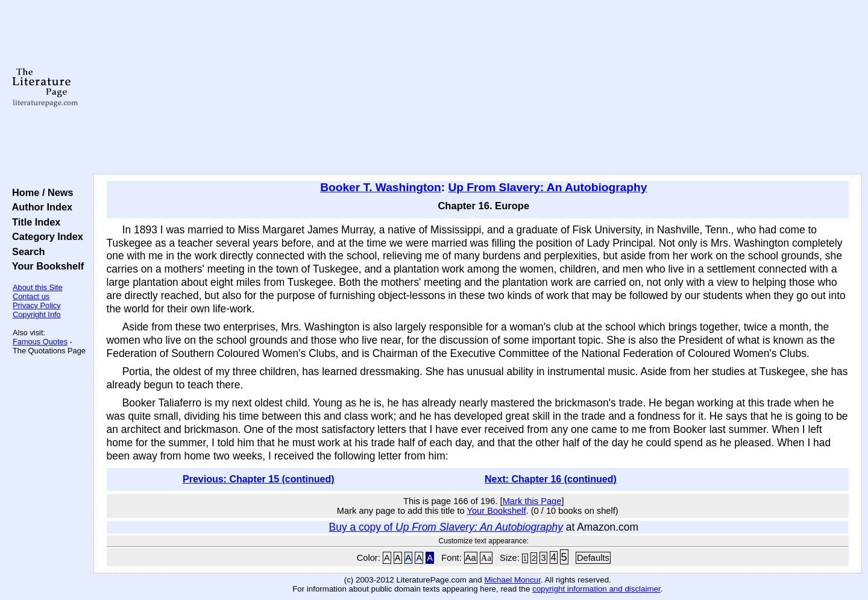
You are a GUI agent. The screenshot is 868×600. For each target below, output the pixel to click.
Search (26, 251)
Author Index (39, 207)
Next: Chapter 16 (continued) (551, 479)
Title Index (33, 222)
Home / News (40, 192)
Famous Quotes (40, 342)
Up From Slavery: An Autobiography (547, 187)
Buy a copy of (446, 527)
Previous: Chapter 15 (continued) (259, 479)
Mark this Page (532, 501)
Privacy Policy (37, 305)
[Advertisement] (477, 87)
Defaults (593, 558)
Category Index (45, 236)
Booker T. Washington (381, 187)
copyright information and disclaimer (596, 589)
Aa (471, 558)
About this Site (38, 287)
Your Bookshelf (45, 266)
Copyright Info (37, 314)
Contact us (31, 296)
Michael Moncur (512, 580)
